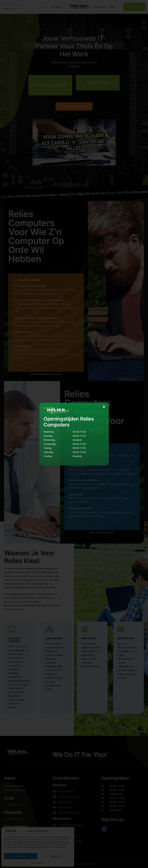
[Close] (104, 407)
